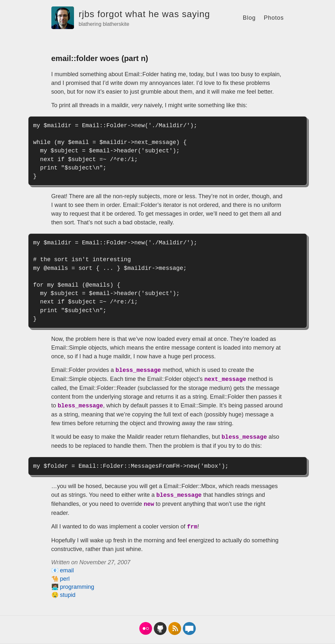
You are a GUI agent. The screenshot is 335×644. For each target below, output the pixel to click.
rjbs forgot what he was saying (145, 14)
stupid (68, 595)
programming (77, 587)
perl (65, 579)
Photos (274, 18)
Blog (249, 18)
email (67, 570)
